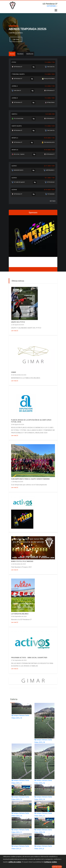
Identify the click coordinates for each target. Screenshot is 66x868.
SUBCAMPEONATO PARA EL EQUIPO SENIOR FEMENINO (30, 479)
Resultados (20, 54)
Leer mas (16, 39)
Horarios (12, 54)
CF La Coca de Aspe (17, 119)
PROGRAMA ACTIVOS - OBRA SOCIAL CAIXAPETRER (29, 658)
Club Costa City (50, 67)
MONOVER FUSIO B (17, 170)
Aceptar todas (57, 867)
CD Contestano (50, 194)
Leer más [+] (15, 331)
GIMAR (14, 372)
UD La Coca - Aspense (18, 154)
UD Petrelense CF (17, 67)
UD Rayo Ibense (50, 102)
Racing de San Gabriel (48, 79)
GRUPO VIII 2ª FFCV (18, 322)
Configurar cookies (50, 862)
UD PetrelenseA (50, 182)
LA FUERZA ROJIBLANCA (20, 614)
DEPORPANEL (52, 6)
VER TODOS (53, 201)
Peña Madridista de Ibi (48, 142)
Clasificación (30, 54)
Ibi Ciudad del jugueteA (18, 182)
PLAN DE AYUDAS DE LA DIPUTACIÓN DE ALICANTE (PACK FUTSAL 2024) (31, 421)
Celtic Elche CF (16, 91)
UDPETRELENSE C (49, 170)
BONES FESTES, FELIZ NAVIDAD (22, 561)
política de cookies (15, 862)
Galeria (14, 699)
